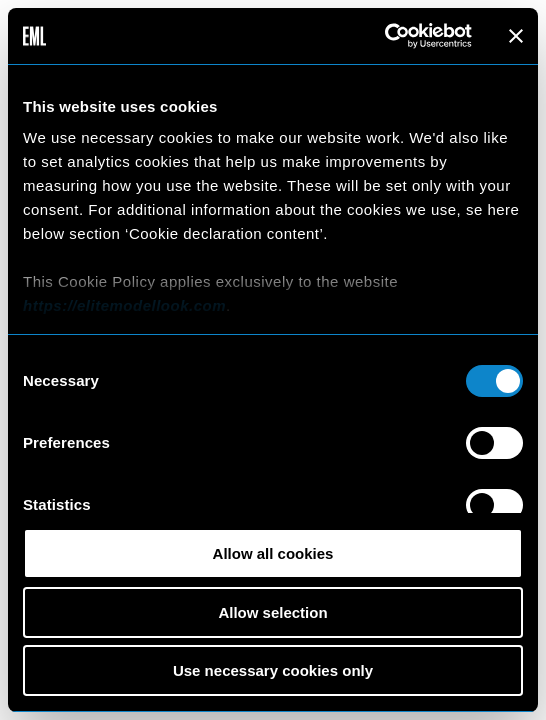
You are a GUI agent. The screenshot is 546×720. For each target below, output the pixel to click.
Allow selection (272, 612)
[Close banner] (516, 36)
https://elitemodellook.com (124, 305)
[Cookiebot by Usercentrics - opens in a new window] (384, 36)
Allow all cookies (273, 553)
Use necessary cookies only (273, 670)
